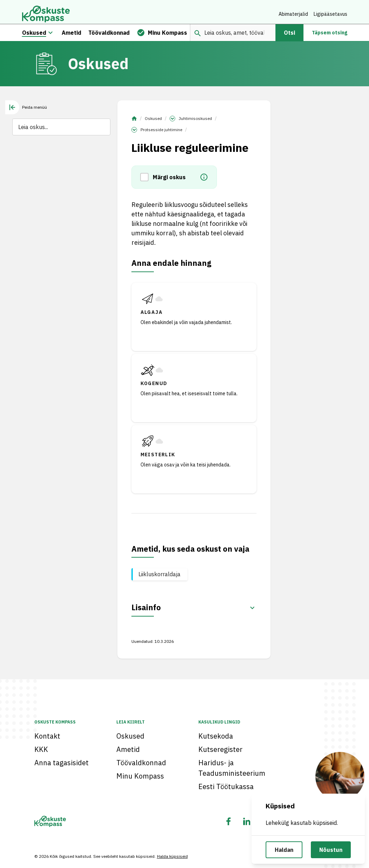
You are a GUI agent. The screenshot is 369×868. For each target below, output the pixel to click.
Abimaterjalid (293, 14)
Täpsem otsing (330, 36)
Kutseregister (220, 749)
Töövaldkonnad (141, 763)
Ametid (128, 749)
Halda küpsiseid (172, 856)
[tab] (26, 111)
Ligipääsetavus (330, 14)
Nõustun (331, 850)
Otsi (289, 36)
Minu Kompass (140, 776)
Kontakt (47, 736)
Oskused (153, 122)
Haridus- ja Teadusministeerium (232, 768)
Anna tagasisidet (61, 763)
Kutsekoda (216, 736)
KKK (41, 749)
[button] (146, 181)
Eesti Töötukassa (226, 786)
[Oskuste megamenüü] (50, 36)
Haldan (284, 850)
